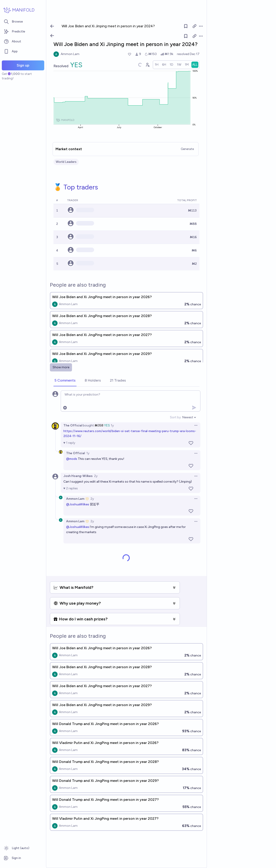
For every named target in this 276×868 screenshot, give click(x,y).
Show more (61, 367)
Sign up (23, 65)
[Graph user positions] (147, 65)
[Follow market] (186, 36)
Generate (187, 149)
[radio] (157, 65)
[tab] (65, 381)
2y (96, 476)
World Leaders (66, 162)
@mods (72, 459)
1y (112, 425)
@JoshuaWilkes (78, 504)
